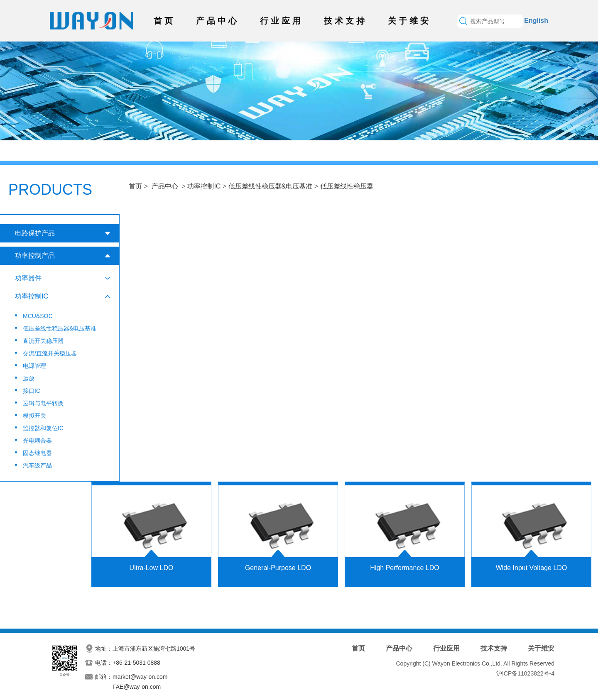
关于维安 (409, 21)
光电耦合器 (37, 441)
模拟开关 (34, 416)
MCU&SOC (38, 316)
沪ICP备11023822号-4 (525, 673)
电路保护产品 (35, 233)
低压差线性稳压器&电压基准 (271, 186)
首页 (164, 21)
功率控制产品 (35, 256)
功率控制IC (204, 186)
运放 (29, 378)
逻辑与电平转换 (43, 403)
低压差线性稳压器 (347, 186)
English (536, 21)
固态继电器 (37, 453)
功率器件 (28, 278)
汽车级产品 (37, 465)
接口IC (32, 391)
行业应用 (282, 21)
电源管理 (34, 366)
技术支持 (346, 21)
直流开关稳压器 (43, 341)
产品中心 (218, 21)
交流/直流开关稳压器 (50, 353)
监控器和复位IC (43, 428)
